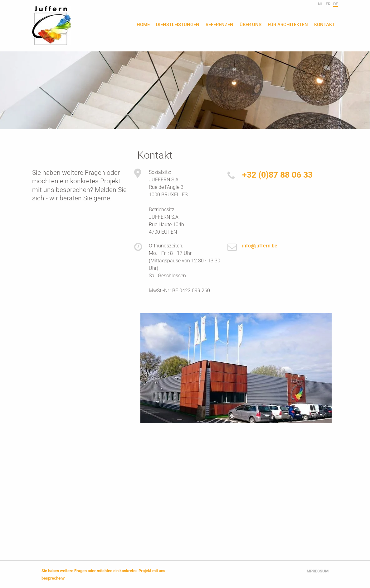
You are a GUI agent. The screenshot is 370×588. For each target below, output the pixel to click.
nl (320, 4)
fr (328, 4)
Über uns (251, 25)
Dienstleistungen (178, 25)
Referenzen (219, 25)
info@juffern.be (260, 246)
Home (143, 25)
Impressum (317, 571)
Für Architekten (288, 25)
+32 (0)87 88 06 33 (277, 175)
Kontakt (324, 25)
